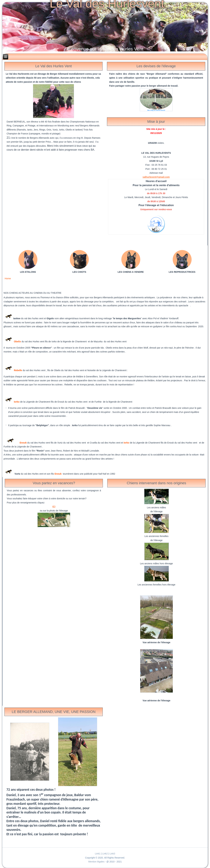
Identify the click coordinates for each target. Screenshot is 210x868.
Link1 (98, 854)
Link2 (105, 854)
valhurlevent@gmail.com (156, 177)
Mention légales (97, 862)
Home (8, 278)
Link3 (112, 854)
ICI (54, 507)
